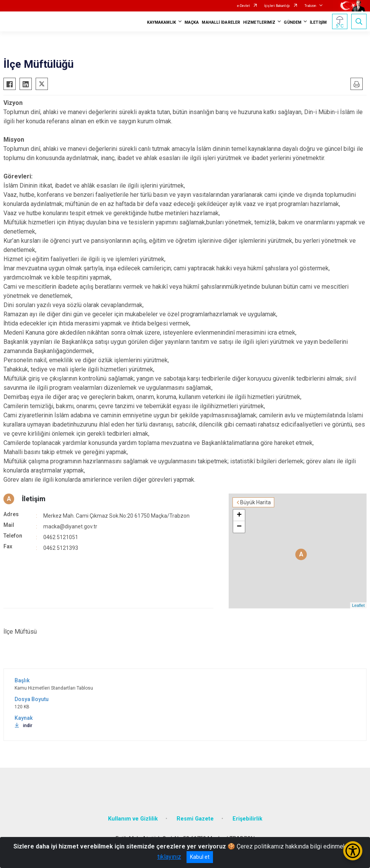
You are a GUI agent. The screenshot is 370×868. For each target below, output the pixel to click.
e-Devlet (243, 6)
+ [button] (239, 515)
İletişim (34, 499)
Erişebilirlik (247, 819)
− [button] (239, 527)
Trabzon (310, 6)
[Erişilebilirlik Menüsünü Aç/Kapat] (353, 851)
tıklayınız (169, 857)
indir (23, 726)
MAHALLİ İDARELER (221, 22)
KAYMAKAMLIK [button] (162, 22)
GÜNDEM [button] (293, 22)
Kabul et (200, 857)
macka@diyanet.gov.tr (70, 526)
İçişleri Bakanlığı (277, 6)
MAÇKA (192, 22)
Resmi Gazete (195, 819)
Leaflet (358, 605)
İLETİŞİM (318, 22)
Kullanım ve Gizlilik (133, 819)
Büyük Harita (255, 502)
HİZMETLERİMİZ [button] (259, 22)
